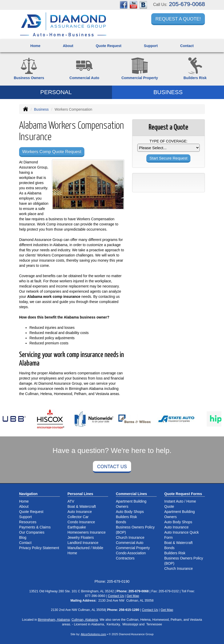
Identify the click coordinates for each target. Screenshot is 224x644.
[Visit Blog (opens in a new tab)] (143, 5)
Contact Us (112, 467)
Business (41, 109)
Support (25, 517)
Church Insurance (130, 537)
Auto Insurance (80, 512)
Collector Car (78, 517)
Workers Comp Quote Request (52, 152)
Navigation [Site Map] (28, 494)
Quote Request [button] (109, 46)
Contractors (125, 558)
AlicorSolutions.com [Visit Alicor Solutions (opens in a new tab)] (93, 634)
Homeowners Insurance (87, 532)
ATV (71, 501)
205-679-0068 (187, 4)
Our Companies (32, 532)
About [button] (68, 46)
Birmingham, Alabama (54, 620)
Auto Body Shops (130, 512)
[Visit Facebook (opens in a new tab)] (124, 5)
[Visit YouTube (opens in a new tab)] (133, 5)
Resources (28, 522)
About (24, 506)
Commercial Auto (130, 543)
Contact (25, 543)
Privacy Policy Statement (39, 548)
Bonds (121, 522)
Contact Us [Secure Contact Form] (116, 596)
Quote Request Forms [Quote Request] (183, 494)
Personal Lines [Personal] (81, 494)
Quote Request (31, 512)
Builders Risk (126, 517)
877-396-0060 (95, 596)
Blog (23, 537)
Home (35, 46)
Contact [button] (187, 46)
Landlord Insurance (83, 543)
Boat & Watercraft (82, 506)
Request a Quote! (178, 19)
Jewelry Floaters (81, 537)
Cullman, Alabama (85, 620)
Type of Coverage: (168, 141)
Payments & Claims (35, 527)
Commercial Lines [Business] (131, 494)
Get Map (133, 596)
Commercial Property (133, 548)
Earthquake (77, 527)
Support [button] (151, 46)
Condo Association (131, 553)
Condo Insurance (81, 522)
